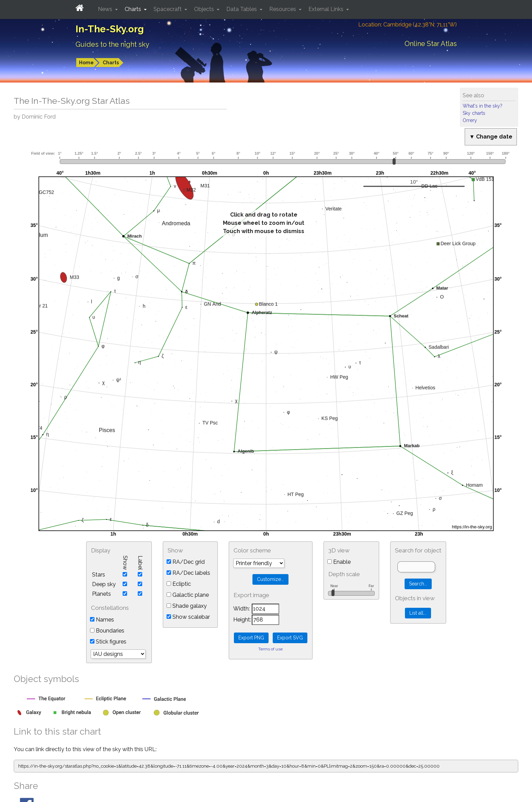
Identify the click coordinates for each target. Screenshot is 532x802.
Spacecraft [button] (168, 9)
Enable (339, 562)
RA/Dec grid (186, 562)
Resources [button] (283, 9)
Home (86, 63)
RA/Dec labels (188, 573)
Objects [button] (205, 9)
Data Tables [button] (242, 9)
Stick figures (108, 642)
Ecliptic (179, 584)
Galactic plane (188, 595)
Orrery (470, 120)
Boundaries (107, 631)
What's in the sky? (483, 106)
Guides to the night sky (112, 44)
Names (102, 620)
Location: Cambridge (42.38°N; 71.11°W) (408, 25)
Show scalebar (188, 617)
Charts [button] (134, 9)
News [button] (106, 9)
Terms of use (270, 649)
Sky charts (474, 113)
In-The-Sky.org (110, 29)
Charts (111, 63)
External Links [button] (327, 9)
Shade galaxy (187, 606)
